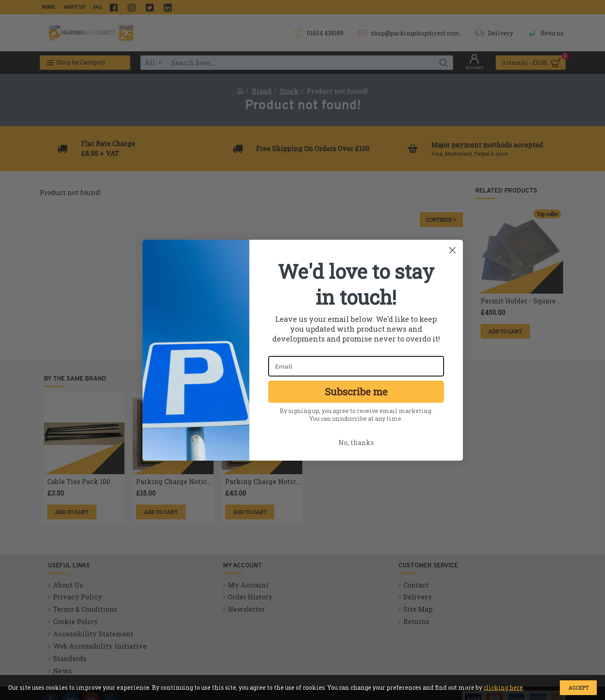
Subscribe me (356, 392)
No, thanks (356, 442)
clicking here (503, 687)
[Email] (356, 366)
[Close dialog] (452, 250)
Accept (579, 688)
